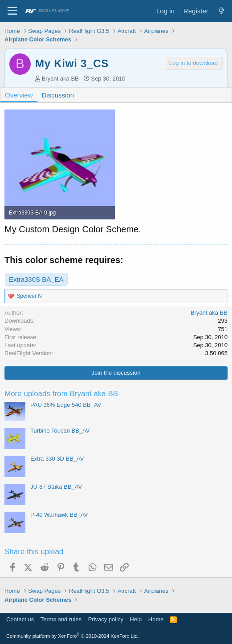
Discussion (58, 95)
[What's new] (222, 11)
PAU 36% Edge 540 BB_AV (66, 405)
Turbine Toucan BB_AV (60, 431)
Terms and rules (61, 619)
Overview (19, 95)
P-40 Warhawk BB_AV (59, 515)
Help (136, 619)
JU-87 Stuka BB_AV (56, 487)
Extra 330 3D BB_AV (57, 459)
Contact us (20, 619)
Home (156, 619)
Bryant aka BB (60, 79)
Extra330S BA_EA (36, 279)
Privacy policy (106, 619)
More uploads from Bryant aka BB (61, 394)
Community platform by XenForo (73, 636)
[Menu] (12, 11)
